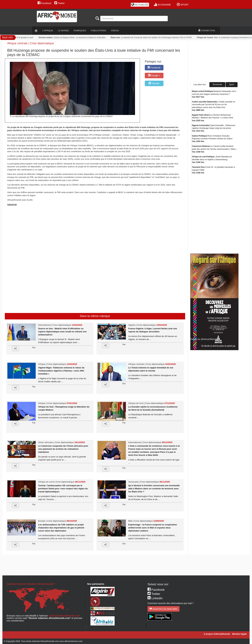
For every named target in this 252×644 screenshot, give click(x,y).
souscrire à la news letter (164, 609)
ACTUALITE (140, 5)
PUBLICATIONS (99, 31)
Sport (232, 84)
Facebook (44, 3)
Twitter (59, 3)
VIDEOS (115, 31)
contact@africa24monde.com (64, 616)
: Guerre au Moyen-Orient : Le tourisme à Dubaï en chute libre (73, 38)
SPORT (183, 5)
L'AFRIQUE (48, 31)
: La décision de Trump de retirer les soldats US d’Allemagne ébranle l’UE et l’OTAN (152, 38)
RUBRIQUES (80, 31)
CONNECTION (207, 30)
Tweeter (154, 83)
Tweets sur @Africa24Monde (204, 339)
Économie (217, 84)
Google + (154, 75)
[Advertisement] (47, 215)
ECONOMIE (162, 5)
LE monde (63, 31)
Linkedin (155, 598)
